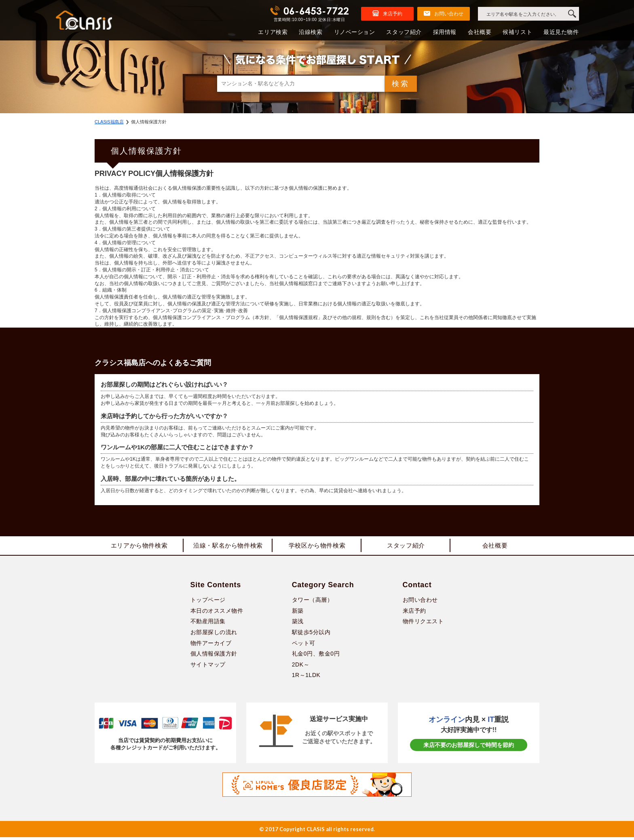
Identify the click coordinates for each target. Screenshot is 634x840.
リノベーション (355, 32)
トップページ (208, 603)
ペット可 (304, 645)
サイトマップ (208, 667)
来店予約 (414, 614)
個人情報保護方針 (214, 656)
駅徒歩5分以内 (311, 635)
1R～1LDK (306, 678)
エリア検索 (273, 32)
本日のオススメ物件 (217, 614)
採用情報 (445, 32)
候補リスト (517, 32)
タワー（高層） (313, 603)
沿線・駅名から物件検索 (228, 547)
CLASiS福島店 (109, 122)
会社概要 (480, 32)
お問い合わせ (420, 603)
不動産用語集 (208, 624)
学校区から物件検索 (317, 547)
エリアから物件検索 (139, 547)
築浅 (298, 624)
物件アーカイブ (211, 645)
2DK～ (301, 667)
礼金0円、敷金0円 (316, 656)
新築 (298, 614)
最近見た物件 (561, 32)
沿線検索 (311, 32)
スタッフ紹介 (404, 32)
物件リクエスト (423, 624)
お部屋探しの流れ (214, 635)
